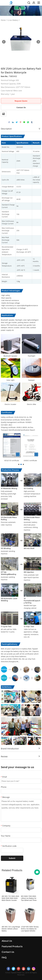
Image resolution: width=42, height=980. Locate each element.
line (24, 122)
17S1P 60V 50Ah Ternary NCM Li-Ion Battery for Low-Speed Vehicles (30, 929)
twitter (17, 122)
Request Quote (21, 101)
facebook (9, 122)
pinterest (20, 122)
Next (38, 42)
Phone (4, 787)
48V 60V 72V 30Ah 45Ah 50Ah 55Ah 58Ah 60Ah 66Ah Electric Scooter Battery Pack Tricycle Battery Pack (10, 898)
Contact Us (21, 107)
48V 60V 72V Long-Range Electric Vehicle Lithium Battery (11, 929)
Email (4, 777)
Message (5, 797)
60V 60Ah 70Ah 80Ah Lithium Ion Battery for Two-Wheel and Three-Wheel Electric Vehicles (29, 898)
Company (6, 826)
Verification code (9, 846)
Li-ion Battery (13, 20)
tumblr (32, 122)
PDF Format (4, 114)
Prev (4, 42)
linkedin (13, 122)
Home (3, 20)
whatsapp (28, 122)
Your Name (6, 836)
